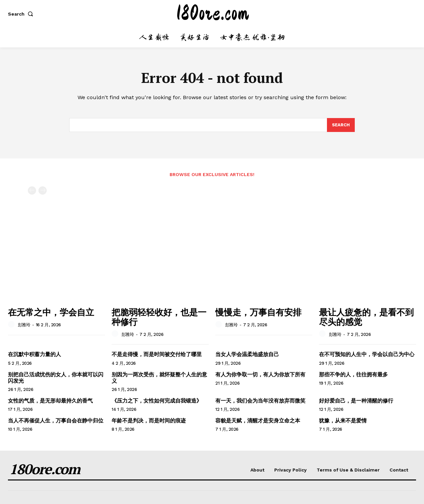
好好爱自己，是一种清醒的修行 (356, 401)
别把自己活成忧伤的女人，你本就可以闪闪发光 (56, 378)
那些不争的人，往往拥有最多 (353, 375)
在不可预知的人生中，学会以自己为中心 (367, 354)
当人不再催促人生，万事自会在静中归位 (56, 421)
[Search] (341, 125)
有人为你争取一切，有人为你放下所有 (260, 375)
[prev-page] (32, 190)
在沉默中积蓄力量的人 (34, 354)
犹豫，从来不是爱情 (343, 421)
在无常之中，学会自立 (51, 312)
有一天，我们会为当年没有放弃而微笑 (260, 401)
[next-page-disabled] (43, 190)
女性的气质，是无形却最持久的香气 (50, 401)
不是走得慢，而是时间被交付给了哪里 (157, 354)
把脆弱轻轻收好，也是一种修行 (159, 317)
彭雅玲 (24, 325)
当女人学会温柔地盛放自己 (247, 354)
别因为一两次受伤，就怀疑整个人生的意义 (159, 378)
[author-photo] (12, 325)
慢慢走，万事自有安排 (258, 312)
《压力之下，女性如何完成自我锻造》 (157, 401)
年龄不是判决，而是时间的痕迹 (149, 421)
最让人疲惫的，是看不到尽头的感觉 (366, 317)
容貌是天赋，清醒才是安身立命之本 (258, 421)
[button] (22, 14)
